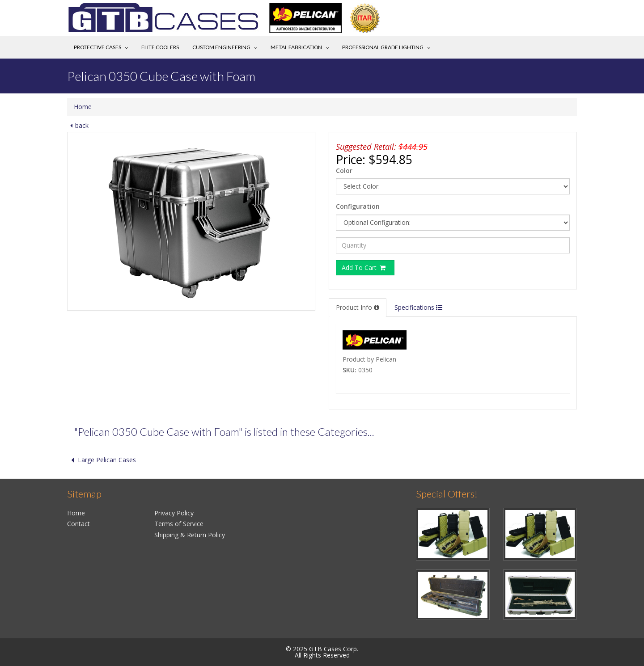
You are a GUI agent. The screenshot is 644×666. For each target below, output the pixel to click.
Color (344, 171)
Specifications (418, 307)
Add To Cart (364, 268)
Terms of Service (179, 524)
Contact (78, 524)
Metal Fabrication (296, 47)
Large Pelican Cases (102, 460)
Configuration (358, 206)
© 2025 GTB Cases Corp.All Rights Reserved (322, 652)
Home (83, 107)
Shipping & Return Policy (190, 535)
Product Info (358, 307)
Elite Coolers (160, 47)
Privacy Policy (174, 513)
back (78, 125)
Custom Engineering (221, 47)
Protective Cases (97, 47)
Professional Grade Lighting (383, 47)
